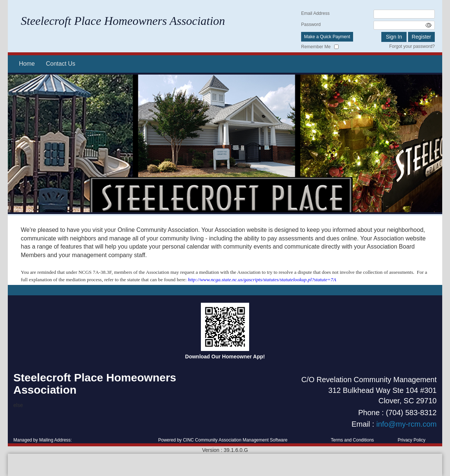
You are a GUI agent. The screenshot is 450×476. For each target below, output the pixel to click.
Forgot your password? (412, 46)
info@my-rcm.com (406, 424)
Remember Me (316, 47)
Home (27, 64)
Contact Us (61, 64)
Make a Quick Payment (327, 37)
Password (311, 24)
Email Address (315, 13)
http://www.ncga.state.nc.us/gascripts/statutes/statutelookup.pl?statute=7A (262, 280)
